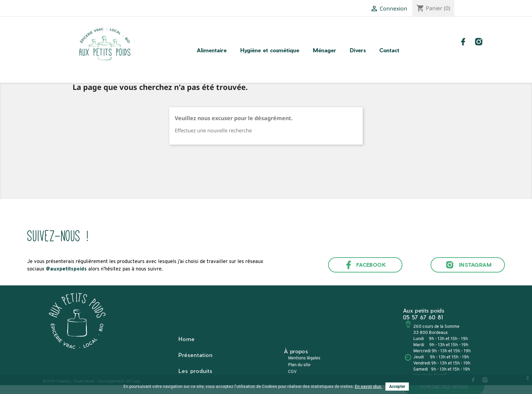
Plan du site (299, 365)
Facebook (365, 265)
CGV (292, 372)
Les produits (195, 371)
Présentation (196, 355)
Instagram (468, 265)
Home (187, 339)
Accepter (397, 387)
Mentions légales (304, 358)
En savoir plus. (368, 387)
